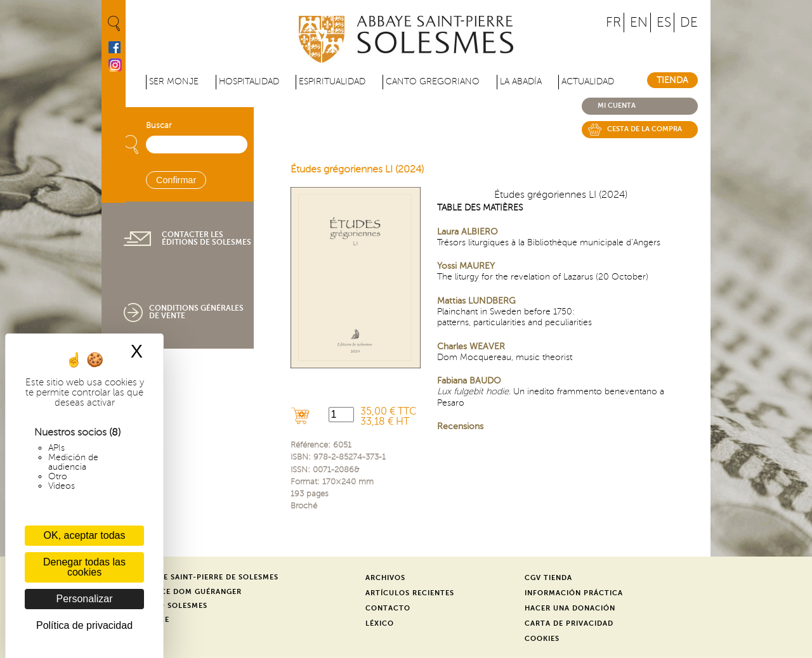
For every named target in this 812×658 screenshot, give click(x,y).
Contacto (388, 608)
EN (639, 23)
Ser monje (174, 81)
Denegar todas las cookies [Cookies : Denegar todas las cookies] (84, 567)
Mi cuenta (617, 106)
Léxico (380, 623)
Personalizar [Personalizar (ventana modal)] (85, 599)
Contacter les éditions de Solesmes (206, 238)
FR (613, 23)
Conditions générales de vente (196, 312)
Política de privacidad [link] (84, 625)
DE (689, 23)
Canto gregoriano (433, 81)
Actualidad (588, 81)
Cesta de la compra (645, 129)
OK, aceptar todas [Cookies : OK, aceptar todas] (85, 535)
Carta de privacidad (569, 623)
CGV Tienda (548, 578)
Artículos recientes (410, 593)
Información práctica (574, 593)
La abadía (521, 81)
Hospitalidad (249, 81)
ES (664, 23)
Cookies (542, 639)
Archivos (385, 578)
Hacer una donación (570, 608)
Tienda (672, 80)
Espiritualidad (332, 81)
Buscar (159, 126)
